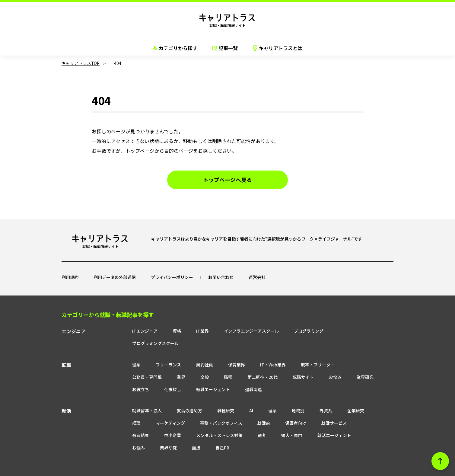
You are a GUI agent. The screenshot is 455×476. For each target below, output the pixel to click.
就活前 (224, 411)
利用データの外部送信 (115, 277)
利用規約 (70, 277)
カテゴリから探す (175, 48)
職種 (167, 364)
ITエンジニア (129, 331)
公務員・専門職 (348, 352)
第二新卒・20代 (202, 364)
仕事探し (368, 364)
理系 (120, 352)
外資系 (310, 398)
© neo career (227, 471)
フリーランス (152, 352)
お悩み (274, 364)
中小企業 (362, 411)
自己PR (123, 435)
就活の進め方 (173, 398)
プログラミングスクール (345, 331)
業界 (120, 364)
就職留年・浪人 (131, 398)
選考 (182, 423)
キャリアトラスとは (278, 48)
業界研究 (304, 364)
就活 (66, 399)
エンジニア (74, 331)
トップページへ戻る (227, 180)
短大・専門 (212, 423)
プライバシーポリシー (172, 277)
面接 (350, 423)
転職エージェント (133, 377)
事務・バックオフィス (181, 411)
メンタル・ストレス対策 (139, 423)
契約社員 (188, 352)
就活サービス (294, 411)
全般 (144, 364)
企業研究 (339, 398)
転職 (66, 353)
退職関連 (173, 377)
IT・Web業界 (257, 352)
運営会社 (257, 277)
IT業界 (186, 331)
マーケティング (130, 411)
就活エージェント (254, 423)
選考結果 (330, 411)
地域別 (282, 398)
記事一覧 (225, 48)
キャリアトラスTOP (81, 63)
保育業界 (220, 352)
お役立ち (336, 364)
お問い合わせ (221, 277)
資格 (161, 331)
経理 (367, 398)
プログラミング (292, 331)
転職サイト (242, 364)
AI (235, 398)
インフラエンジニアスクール (235, 331)
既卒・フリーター (302, 352)
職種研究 (209, 398)
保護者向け (256, 411)
